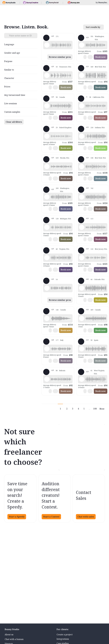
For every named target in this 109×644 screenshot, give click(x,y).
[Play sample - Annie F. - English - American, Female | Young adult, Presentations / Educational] (82, 258)
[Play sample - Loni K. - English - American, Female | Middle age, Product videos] (82, 45)
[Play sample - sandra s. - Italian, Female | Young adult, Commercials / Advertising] (47, 349)
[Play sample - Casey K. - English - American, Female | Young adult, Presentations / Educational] (82, 106)
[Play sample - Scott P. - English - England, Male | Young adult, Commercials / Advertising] (47, 379)
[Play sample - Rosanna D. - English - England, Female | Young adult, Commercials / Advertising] (47, 136)
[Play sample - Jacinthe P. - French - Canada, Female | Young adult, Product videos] (47, 106)
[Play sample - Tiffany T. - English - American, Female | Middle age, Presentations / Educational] (47, 167)
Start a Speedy (17, 517)
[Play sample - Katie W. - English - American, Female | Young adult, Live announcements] (82, 167)
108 (95, 409)
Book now (101, 57)
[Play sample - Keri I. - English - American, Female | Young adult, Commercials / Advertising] (47, 318)
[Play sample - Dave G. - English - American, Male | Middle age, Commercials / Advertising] (47, 75)
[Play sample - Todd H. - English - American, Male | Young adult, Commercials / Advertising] (82, 288)
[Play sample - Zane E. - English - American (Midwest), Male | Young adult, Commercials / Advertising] (82, 379)
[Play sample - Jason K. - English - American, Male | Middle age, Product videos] (47, 197)
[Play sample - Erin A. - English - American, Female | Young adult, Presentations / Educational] (82, 318)
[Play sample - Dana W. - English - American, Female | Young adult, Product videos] (82, 227)
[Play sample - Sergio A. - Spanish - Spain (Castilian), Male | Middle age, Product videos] (82, 349)
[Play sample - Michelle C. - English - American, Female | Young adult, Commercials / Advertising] (82, 197)
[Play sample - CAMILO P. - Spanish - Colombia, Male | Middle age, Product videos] (47, 258)
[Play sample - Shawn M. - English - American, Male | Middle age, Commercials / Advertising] (47, 45)
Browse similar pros (60, 57)
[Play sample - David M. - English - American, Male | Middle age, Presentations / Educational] (47, 227)
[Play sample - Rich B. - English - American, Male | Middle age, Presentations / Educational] (82, 136)
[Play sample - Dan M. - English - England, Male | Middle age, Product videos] (47, 288)
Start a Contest (51, 517)
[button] (61, 45)
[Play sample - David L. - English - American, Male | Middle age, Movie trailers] (82, 75)
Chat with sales (86, 517)
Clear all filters (14, 122)
